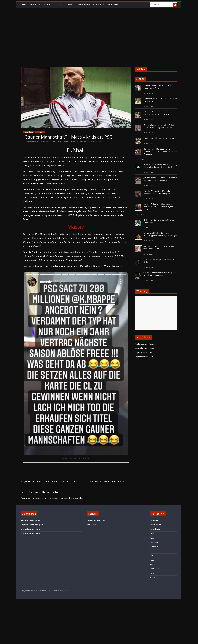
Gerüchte (114, 5)
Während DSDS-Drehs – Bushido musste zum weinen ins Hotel (159, 248)
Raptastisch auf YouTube (145, 353)
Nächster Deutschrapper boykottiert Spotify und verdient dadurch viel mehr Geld (160, 166)
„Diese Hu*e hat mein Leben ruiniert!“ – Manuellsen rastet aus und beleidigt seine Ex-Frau (159, 207)
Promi (152, 564)
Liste (152, 556)
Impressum (91, 525)
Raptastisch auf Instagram (146, 348)
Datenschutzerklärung (96, 520)
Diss (70, 5)
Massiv (76, 141)
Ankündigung (83, 5)
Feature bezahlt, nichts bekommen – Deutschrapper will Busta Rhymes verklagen (160, 234)
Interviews (99, 5)
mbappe (94, 141)
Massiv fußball (85, 141)
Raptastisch (29, 5)
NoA (152, 560)
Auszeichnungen (157, 529)
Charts (153, 534)
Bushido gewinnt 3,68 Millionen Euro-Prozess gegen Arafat (158, 87)
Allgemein (45, 5)
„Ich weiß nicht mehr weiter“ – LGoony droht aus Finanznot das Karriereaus (160, 179)
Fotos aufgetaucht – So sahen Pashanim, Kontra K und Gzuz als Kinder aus (159, 113)
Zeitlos (153, 578)
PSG (100, 141)
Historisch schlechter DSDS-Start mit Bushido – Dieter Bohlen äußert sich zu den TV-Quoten (160, 151)
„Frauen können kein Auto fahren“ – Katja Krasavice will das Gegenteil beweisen (159, 126)
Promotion (154, 569)
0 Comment (63, 141)
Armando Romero (49, 141)
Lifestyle (59, 5)
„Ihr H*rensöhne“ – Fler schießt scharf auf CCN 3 (49, 482)
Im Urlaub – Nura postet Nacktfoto (110, 482)
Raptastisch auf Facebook (146, 344)
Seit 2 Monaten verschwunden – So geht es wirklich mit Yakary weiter (160, 274)
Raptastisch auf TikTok (144, 357)
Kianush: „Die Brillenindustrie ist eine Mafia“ (160, 138)
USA (152, 573)
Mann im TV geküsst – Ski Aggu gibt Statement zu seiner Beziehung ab (157, 192)
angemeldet (37, 498)
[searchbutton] (175, 5)
